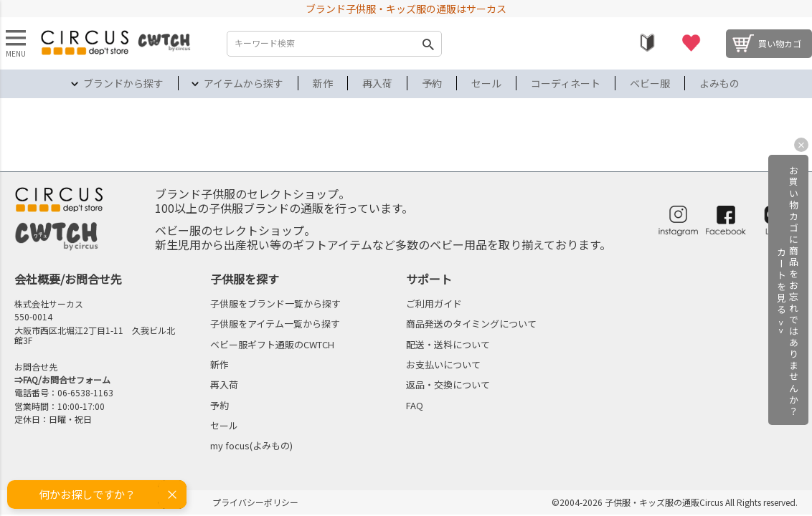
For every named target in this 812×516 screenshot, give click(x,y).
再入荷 (377, 83)
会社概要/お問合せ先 (68, 279)
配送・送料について (448, 344)
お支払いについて (443, 364)
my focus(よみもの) (251, 445)
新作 (323, 83)
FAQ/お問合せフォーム (67, 379)
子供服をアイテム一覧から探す (275, 324)
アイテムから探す (244, 83)
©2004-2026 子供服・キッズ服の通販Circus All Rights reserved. (675, 502)
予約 (432, 83)
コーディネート (566, 83)
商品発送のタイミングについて (471, 324)
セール (486, 83)
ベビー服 (650, 83)
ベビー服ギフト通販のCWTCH (272, 344)
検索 (428, 44)
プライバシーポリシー (255, 502)
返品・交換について (448, 384)
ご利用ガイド (434, 304)
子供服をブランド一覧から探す (275, 304)
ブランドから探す (123, 83)
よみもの (719, 83)
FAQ (415, 405)
